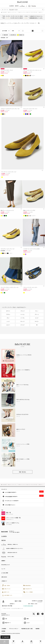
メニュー (5, 642)
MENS (17, 6)
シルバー (8, 325)
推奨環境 (38, 629)
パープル (22, 318)
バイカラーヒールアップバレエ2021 (32, 249)
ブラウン (8, 314)
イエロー (20, 35)
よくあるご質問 (5, 573)
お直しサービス (6, 589)
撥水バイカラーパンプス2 (29, 210)
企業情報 (3, 631)
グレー (37, 311)
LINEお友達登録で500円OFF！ (23, 496)
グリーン (37, 314)
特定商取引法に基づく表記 (27, 629)
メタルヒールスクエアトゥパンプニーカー (10, 109)
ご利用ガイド (4, 581)
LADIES (12, 6)
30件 (13, 31)
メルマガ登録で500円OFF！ (23, 492)
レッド (8, 321)
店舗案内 (3, 561)
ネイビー (37, 321)
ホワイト (8, 311)
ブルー (8, 318)
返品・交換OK (6, 585)
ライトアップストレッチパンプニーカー (10, 287)
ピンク (37, 318)
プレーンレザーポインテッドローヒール (32, 70)
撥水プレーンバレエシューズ (7, 210)
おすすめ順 (4, 31)
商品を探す (6, 637)
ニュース (3, 569)
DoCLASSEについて (6, 565)
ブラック (22, 311)
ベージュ (22, 314)
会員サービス (6, 592)
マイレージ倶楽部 (28, 592)
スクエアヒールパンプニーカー (8, 249)
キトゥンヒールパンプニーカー (30, 109)
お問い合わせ (4, 577)
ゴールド (22, 325)
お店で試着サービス (7, 595)
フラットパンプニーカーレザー (30, 287)
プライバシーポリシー (14, 629)
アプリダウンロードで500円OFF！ (11, 501)
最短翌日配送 (27, 585)
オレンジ (22, 321)
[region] (22, 6)
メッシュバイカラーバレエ (7, 70)
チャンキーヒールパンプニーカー (9, 172)
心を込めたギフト (28, 589)
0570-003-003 (29, 606)
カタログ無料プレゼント (9, 505)
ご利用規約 (4, 629)
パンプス (13, 35)
